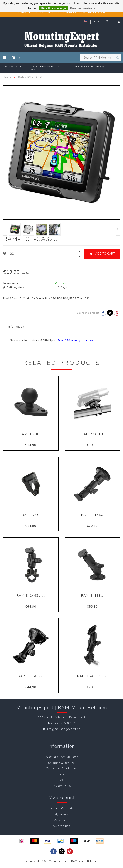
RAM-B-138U (92, 596)
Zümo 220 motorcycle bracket (75, 341)
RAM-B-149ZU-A (31, 596)
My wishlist (62, 820)
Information (16, 327)
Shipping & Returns (61, 763)
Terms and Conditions (62, 769)
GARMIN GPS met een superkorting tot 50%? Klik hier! (60, 12)
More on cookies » (83, 8)
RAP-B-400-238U (92, 676)
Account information (62, 809)
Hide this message (53, 8)
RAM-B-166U (92, 515)
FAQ (62, 780)
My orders (62, 815)
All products (61, 826)
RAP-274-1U (92, 434)
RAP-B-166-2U (31, 676)
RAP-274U (31, 515)
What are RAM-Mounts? (62, 757)
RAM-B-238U (31, 434)
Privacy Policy (62, 786)
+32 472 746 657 (63, 723)
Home (7, 77)
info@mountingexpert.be (63, 729)
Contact (62, 774)
